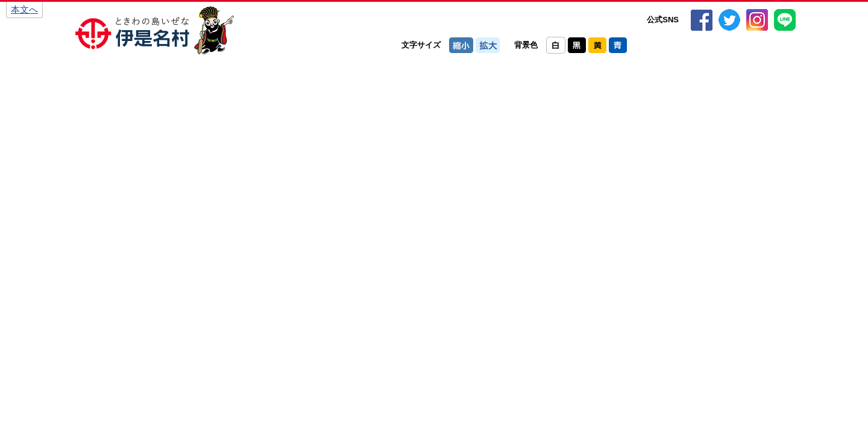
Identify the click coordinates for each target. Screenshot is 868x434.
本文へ (24, 9)
